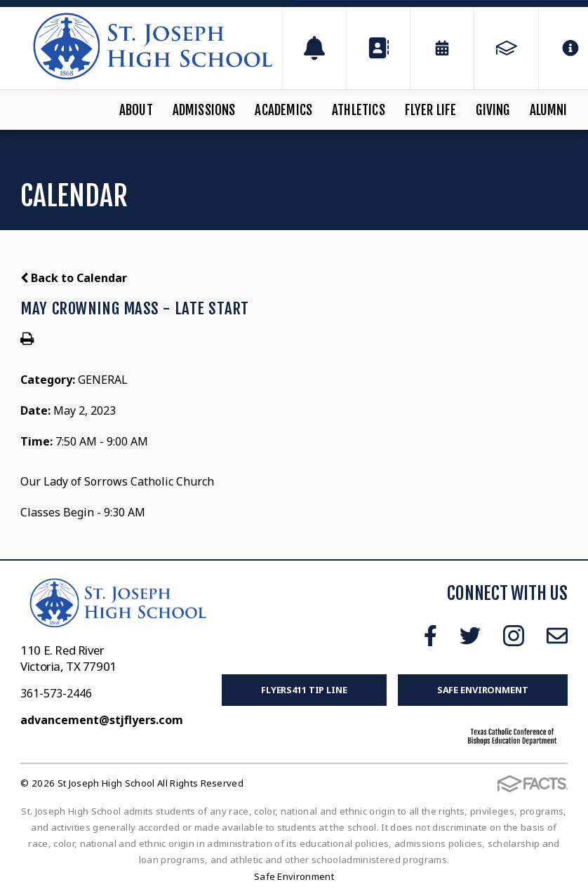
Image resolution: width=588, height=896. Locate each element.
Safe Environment (483, 690)
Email (557, 636)
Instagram (514, 636)
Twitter (470, 636)
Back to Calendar (74, 278)
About (136, 110)
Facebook (430, 636)
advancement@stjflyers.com (102, 720)
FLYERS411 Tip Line (304, 690)
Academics (283, 110)
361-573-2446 (56, 693)
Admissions (204, 110)
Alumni (549, 110)
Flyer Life (431, 110)
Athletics (359, 110)
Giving (493, 110)
